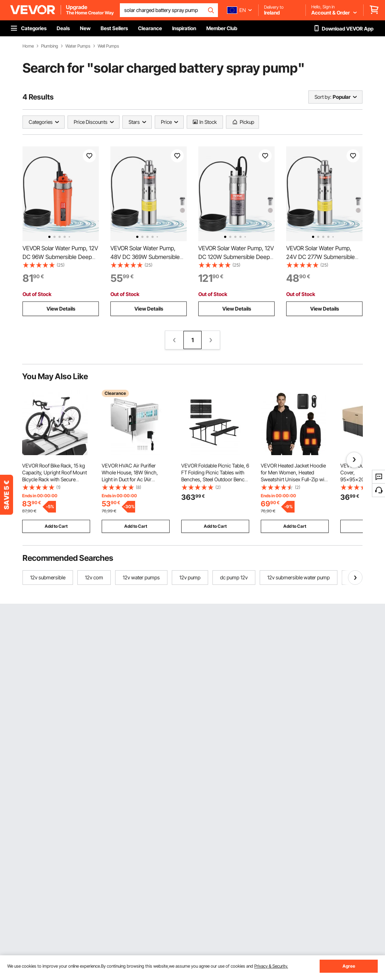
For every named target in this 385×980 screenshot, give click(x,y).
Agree (349, 966)
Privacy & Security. (271, 966)
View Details (61, 309)
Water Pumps (78, 46)
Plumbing (50, 46)
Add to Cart (56, 526)
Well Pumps (108, 46)
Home (28, 46)
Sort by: (323, 97)
